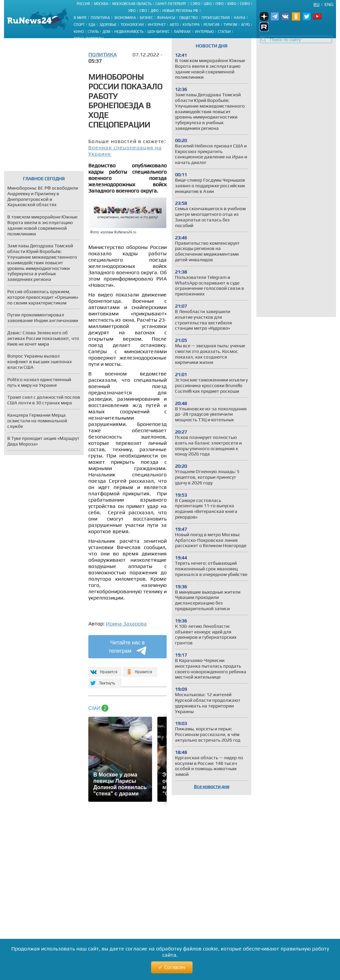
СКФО (245, 4)
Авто (174, 25)
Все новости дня (212, 786)
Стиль (93, 32)
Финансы (166, 18)
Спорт (79, 25)
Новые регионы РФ (180, 11)
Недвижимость (129, 32)
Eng (329, 4)
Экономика (125, 18)
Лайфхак (182, 32)
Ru (316, 4)
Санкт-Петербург (171, 4)
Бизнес (146, 18)
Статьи (224, 32)
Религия (212, 25)
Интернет (157, 25)
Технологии (132, 25)
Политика (100, 18)
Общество (188, 18)
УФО (132, 11)
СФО (143, 11)
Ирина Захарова (126, 624)
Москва (101, 4)
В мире (80, 18)
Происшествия (216, 18)
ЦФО (208, 4)
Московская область (132, 4)
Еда (92, 25)
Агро (245, 25)
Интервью (204, 32)
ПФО (219, 4)
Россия (83, 4)
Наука (240, 18)
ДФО (155, 11)
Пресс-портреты (89, 39)
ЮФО (232, 4)
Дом (106, 32)
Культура (191, 25)
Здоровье (108, 25)
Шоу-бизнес (159, 32)
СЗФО (195, 4)
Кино (79, 32)
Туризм (230, 25)
